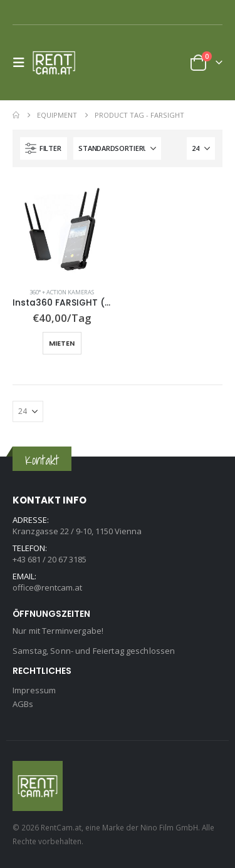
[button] (23, 63)
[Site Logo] (58, 63)
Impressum (34, 690)
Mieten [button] (62, 343)
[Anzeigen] (201, 148)
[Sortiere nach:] (117, 148)
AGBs (23, 704)
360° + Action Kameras (62, 292)
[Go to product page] (62, 229)
